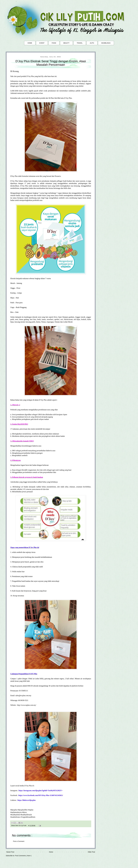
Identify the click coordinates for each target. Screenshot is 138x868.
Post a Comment (19, 841)
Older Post (91, 852)
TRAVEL (80, 43)
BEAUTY (66, 43)
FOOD (54, 43)
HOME (30, 43)
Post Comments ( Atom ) (23, 856)
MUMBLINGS (106, 43)
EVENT (42, 43)
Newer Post (10, 852)
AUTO (92, 43)
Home (51, 852)
